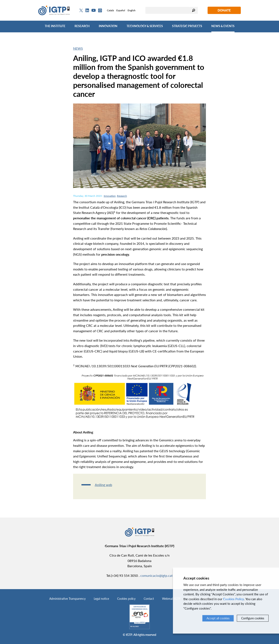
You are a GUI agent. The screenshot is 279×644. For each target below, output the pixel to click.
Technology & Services (145, 26)
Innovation (108, 26)
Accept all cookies (218, 618)
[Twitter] (81, 10)
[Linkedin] (87, 10)
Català (110, 10)
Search (194, 10)
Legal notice (101, 599)
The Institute (55, 26)
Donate (224, 10)
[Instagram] (100, 10)
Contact (149, 599)
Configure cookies (253, 618)
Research (82, 26)
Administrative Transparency (67, 599)
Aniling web (103, 485)
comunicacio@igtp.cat (157, 575)
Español (121, 10)
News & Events (223, 26)
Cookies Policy (233, 599)
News (78, 48)
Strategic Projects (187, 26)
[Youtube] (94, 10)
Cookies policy (126, 599)
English (132, 10)
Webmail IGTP (171, 599)
